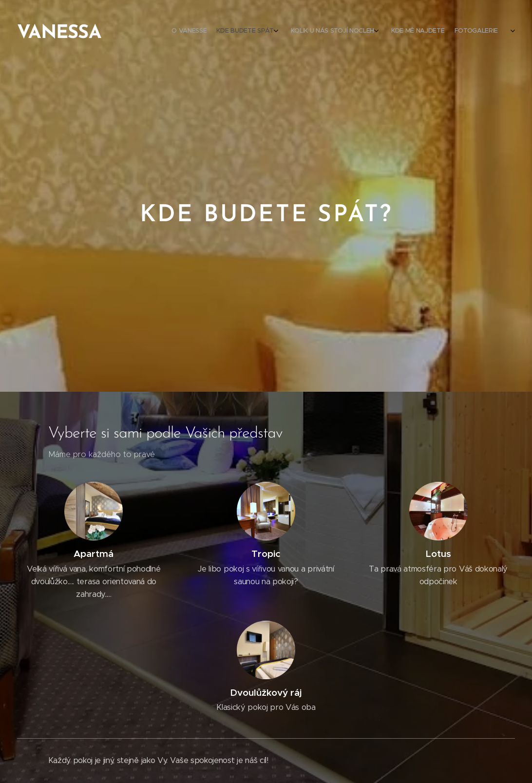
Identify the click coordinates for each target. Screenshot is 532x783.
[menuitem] (424, 32)
